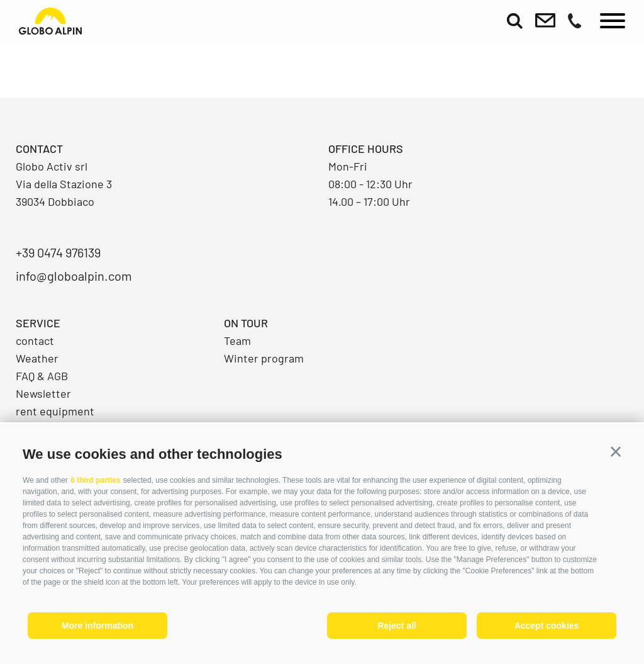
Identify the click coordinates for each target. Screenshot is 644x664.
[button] (616, 452)
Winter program (264, 358)
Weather (37, 358)
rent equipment (55, 411)
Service (38, 323)
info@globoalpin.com (74, 276)
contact (35, 340)
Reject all (397, 626)
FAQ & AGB (42, 376)
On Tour (246, 323)
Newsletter (43, 393)
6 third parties (95, 480)
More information (97, 626)
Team (237, 340)
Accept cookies (547, 626)
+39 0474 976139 (58, 252)
